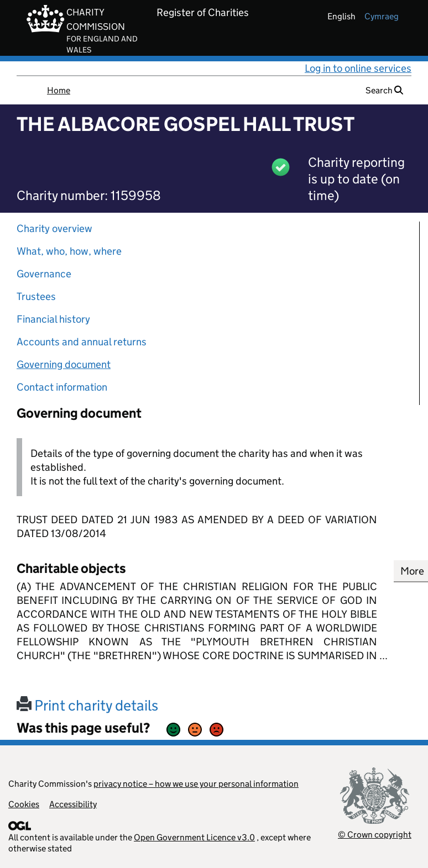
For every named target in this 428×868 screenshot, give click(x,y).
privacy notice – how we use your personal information (196, 784)
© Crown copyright (375, 835)
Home (59, 90)
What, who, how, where (69, 251)
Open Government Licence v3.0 (194, 837)
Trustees (36, 296)
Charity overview (54, 228)
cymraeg (382, 16)
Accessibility (73, 804)
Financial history (53, 319)
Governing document (64, 364)
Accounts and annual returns (82, 342)
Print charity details (87, 705)
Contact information (62, 387)
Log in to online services (358, 68)
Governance (44, 274)
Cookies (24, 804)
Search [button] (384, 90)
